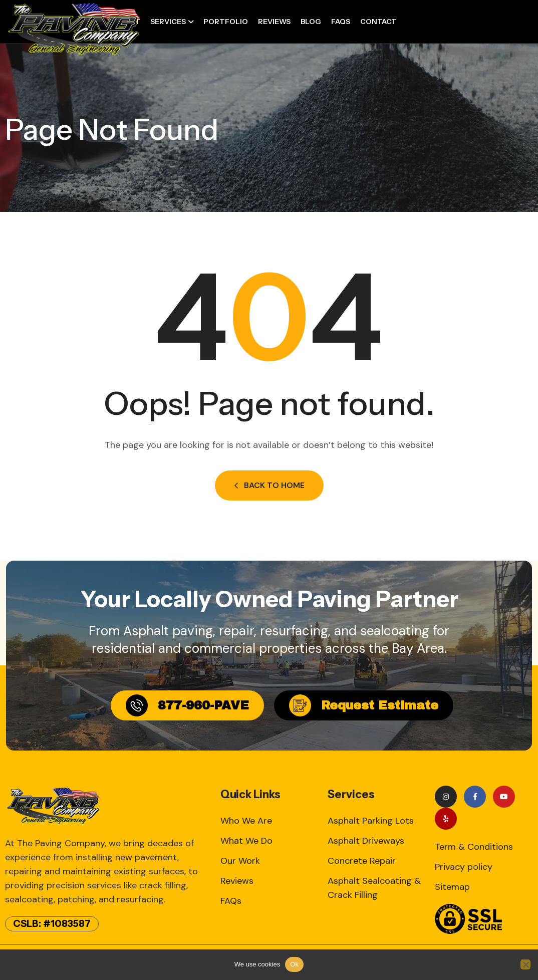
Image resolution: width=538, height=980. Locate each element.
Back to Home (269, 485)
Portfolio (226, 22)
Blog (311, 22)
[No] (525, 964)
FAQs (341, 22)
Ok (294, 964)
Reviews (274, 22)
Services (168, 22)
